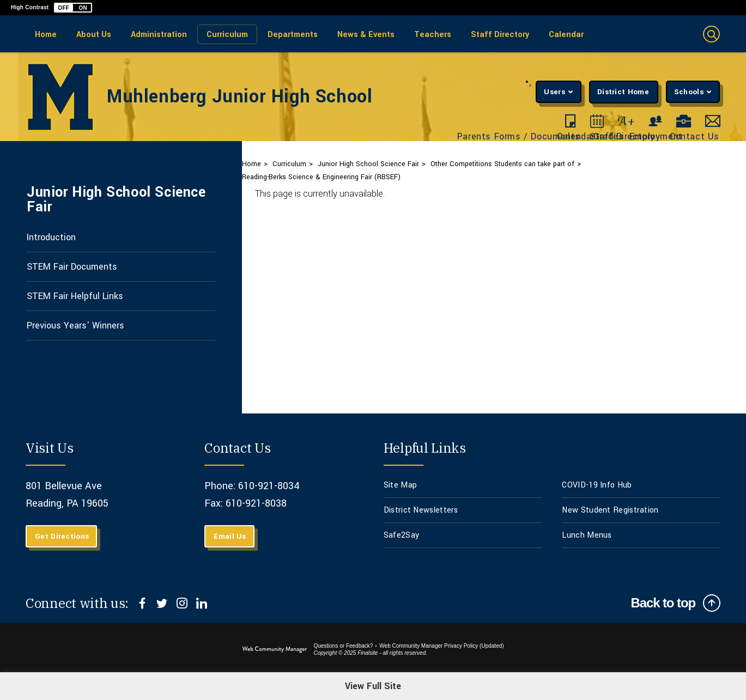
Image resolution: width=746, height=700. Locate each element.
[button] (73, 8)
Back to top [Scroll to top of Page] (663, 603)
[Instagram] (182, 603)
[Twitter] (162, 603)
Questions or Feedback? (343, 646)
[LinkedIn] (201, 603)
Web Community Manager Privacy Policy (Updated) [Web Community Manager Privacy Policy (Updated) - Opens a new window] (441, 646)
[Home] (46, 34)
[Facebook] (142, 603)
